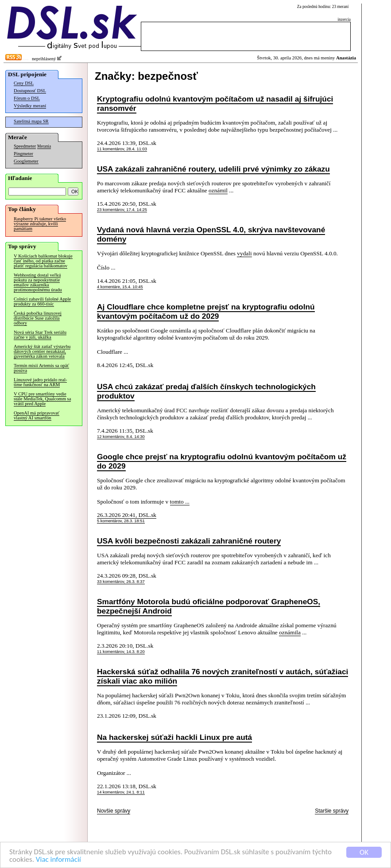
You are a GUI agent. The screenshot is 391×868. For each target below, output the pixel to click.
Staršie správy (332, 811)
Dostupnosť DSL (30, 91)
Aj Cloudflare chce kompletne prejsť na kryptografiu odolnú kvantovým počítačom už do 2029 (206, 311)
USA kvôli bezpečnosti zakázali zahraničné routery (189, 541)
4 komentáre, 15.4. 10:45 (120, 287)
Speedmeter (25, 146)
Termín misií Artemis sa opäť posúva (41, 368)
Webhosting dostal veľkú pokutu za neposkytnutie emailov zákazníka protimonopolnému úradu (38, 282)
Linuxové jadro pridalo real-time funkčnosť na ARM (40, 382)
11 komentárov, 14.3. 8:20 (121, 652)
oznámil (218, 190)
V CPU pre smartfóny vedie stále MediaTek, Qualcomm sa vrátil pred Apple (42, 399)
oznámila (290, 632)
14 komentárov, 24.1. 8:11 (121, 792)
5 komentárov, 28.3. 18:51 (121, 521)
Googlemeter (26, 161)
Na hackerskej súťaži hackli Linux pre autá (174, 737)
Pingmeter (23, 154)
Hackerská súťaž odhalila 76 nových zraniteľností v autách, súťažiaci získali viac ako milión (223, 676)
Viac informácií (58, 860)
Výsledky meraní (30, 106)
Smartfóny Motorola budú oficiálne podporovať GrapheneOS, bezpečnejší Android (209, 606)
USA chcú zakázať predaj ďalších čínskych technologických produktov (206, 391)
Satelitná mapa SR (31, 121)
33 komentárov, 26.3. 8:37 (121, 582)
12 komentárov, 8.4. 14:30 (121, 437)
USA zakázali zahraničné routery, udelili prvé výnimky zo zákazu (213, 169)
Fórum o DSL (27, 98)
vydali (244, 253)
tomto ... (180, 502)
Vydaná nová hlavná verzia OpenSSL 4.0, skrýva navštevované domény (211, 234)
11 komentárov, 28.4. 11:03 (122, 149)
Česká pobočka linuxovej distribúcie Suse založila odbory (38, 318)
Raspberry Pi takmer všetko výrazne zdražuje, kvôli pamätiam (40, 224)
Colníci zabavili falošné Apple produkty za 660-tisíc (42, 301)
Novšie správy (114, 811)
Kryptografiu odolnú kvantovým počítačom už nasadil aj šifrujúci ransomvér (215, 104)
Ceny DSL (24, 83)
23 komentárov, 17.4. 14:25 (122, 210)
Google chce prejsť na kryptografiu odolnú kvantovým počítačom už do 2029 (222, 461)
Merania (44, 146)
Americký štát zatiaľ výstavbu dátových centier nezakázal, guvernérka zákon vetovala (42, 351)
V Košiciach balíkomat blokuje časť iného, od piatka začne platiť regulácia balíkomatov (43, 261)
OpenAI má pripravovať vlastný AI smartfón (37, 415)
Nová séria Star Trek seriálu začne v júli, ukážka (40, 335)
